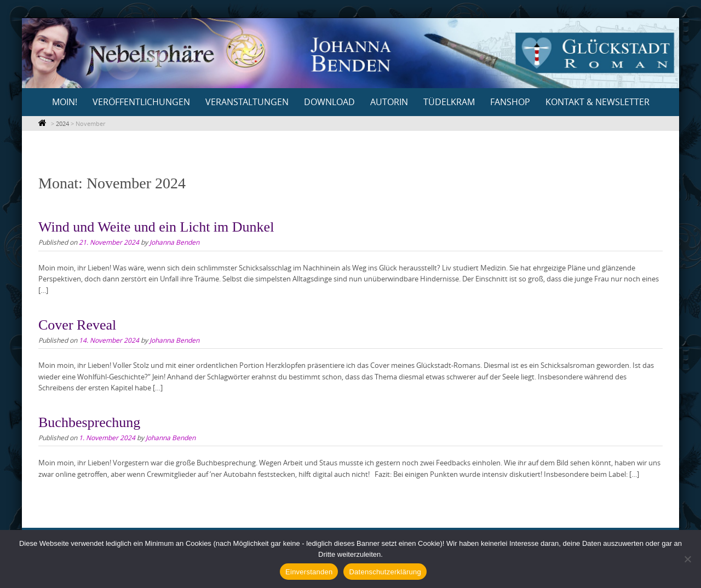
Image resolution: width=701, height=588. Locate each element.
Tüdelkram (449, 102)
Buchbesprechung (89, 422)
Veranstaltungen (247, 102)
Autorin (389, 102)
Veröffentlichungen (141, 102)
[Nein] (687, 559)
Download (329, 102)
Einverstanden (309, 572)
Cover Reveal (77, 325)
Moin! (65, 102)
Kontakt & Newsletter (597, 102)
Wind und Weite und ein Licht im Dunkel (156, 227)
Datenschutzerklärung (385, 572)
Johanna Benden (174, 242)
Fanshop (510, 102)
